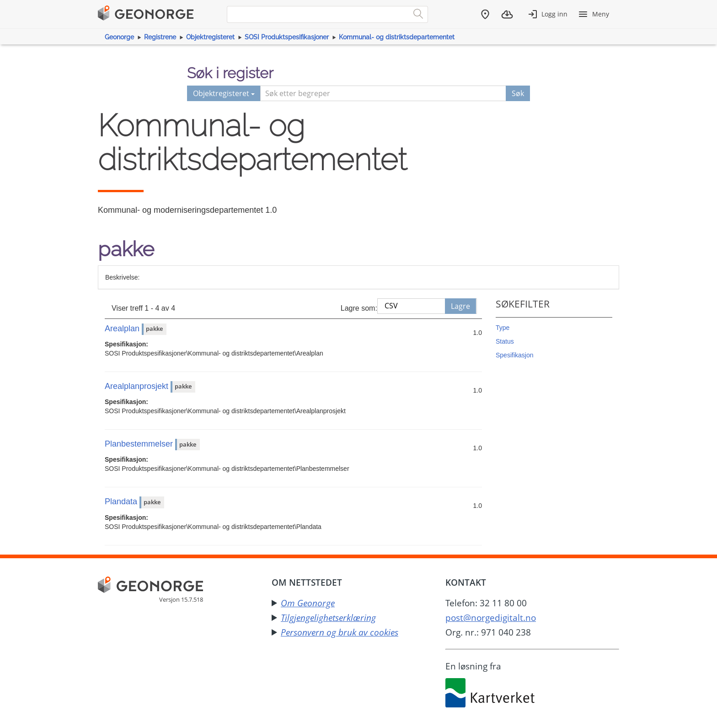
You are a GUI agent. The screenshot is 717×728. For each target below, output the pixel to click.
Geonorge (119, 37)
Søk (518, 93)
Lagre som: (359, 308)
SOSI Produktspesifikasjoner (287, 37)
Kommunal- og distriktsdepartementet (397, 37)
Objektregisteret (210, 37)
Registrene (160, 37)
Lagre (460, 306)
